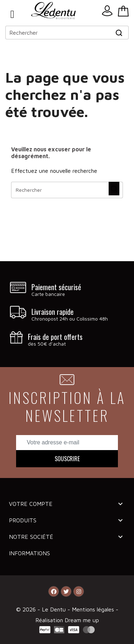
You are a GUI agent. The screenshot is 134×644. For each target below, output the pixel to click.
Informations (29, 553)
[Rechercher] (67, 33)
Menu (12, 14)
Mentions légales (94, 609)
